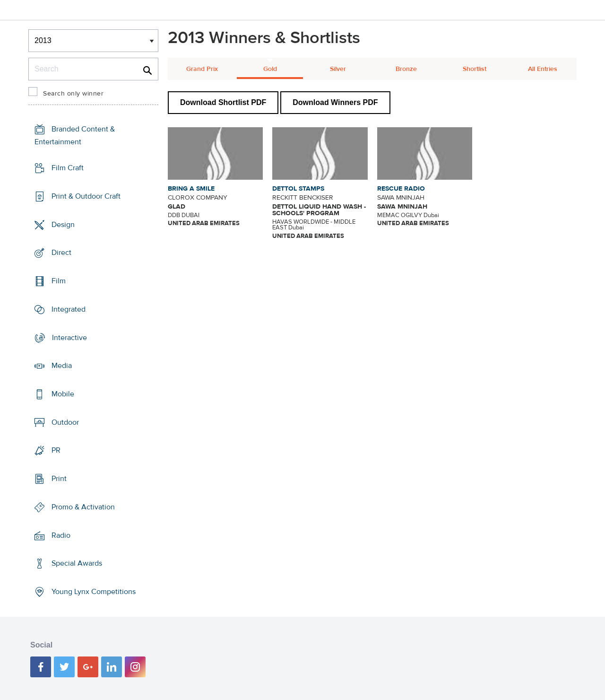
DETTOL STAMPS (298, 189)
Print (59, 479)
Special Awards (77, 563)
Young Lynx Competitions (94, 592)
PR (56, 450)
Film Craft (68, 168)
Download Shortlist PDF (223, 102)
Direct (61, 253)
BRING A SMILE (191, 189)
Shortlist (475, 69)
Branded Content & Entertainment (75, 136)
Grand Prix (202, 69)
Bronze (406, 69)
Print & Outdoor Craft (86, 196)
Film (59, 281)
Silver (338, 69)
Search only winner (73, 94)
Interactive (69, 337)
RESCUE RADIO (401, 189)
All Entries (543, 69)
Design (63, 224)
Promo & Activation (83, 507)
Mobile (63, 394)
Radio (61, 535)
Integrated (69, 309)
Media (62, 366)
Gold (270, 69)
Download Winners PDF (335, 102)
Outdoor (65, 422)
